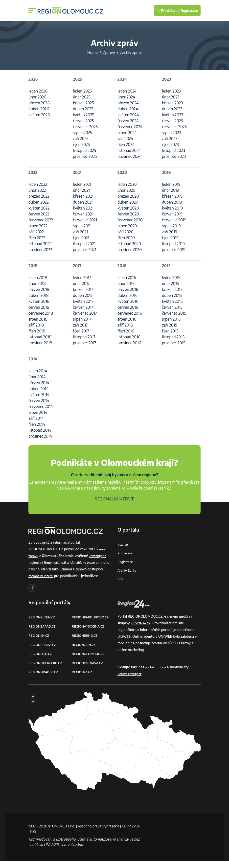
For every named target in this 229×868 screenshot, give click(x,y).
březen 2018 (39, 289)
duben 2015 (172, 295)
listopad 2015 (173, 337)
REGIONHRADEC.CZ (44, 679)
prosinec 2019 (174, 250)
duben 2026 (39, 109)
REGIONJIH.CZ (39, 642)
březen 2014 (39, 383)
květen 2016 (128, 301)
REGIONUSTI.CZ (41, 660)
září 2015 (169, 325)
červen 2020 (128, 214)
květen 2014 (39, 395)
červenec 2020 (130, 220)
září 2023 (170, 139)
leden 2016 (127, 278)
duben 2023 (172, 109)
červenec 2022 (41, 220)
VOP (32, 838)
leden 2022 (38, 184)
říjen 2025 (81, 144)
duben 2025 (83, 109)
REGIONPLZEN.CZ (43, 624)
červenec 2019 (174, 220)
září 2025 (81, 139)
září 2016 (125, 325)
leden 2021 (82, 184)
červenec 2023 (174, 127)
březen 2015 (172, 289)
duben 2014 (38, 389)
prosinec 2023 (174, 156)
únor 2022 (37, 190)
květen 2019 (172, 208)
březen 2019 (172, 196)
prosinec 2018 (40, 343)
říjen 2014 (37, 424)
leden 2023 (171, 91)
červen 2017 (83, 307)
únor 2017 (81, 283)
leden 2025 (82, 91)
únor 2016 (126, 283)
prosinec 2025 (85, 156)
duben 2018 (39, 295)
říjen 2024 (126, 144)
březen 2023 (172, 103)
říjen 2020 (126, 238)
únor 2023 (171, 97)
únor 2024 (126, 97)
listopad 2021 (84, 244)
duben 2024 (128, 109)
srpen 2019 (171, 226)
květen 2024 (128, 115)
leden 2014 (38, 371)
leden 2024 (127, 91)
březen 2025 (83, 103)
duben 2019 (172, 202)
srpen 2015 (171, 319)
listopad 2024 (129, 150)
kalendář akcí (65, 562)
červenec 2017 (85, 313)
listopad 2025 (84, 150)
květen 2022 (39, 208)
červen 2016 (128, 307)
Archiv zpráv (127, 570)
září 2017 (80, 325)
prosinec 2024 (129, 156)
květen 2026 (39, 115)
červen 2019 (172, 214)
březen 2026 (39, 103)
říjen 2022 (37, 238)
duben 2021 (83, 202)
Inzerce (123, 544)
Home (92, 52)
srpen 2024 (127, 133)
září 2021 (80, 232)
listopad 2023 (173, 150)
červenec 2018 (41, 313)
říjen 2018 (37, 331)
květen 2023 (172, 115)
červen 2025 (83, 121)
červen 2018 (39, 307)
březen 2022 (39, 196)
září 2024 (125, 139)
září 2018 (36, 325)
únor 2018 (37, 283)
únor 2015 (170, 283)
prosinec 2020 (130, 250)
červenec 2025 (85, 127)
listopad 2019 (173, 244)
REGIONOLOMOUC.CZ (89, 660)
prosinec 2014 (40, 436)
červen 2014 (39, 400)
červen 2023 (172, 121)
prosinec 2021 (85, 250)
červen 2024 (128, 121)
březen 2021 (83, 196)
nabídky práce (88, 562)
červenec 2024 (130, 127)
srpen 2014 (38, 412)
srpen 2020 (127, 226)
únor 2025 (82, 97)
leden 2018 (38, 278)
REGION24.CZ (83, 679)
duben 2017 (83, 295)
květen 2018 (39, 301)
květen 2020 (128, 208)
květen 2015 (172, 301)
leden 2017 (82, 278)
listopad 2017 (84, 337)
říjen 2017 (81, 331)
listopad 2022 (40, 244)
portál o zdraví (156, 674)
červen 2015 (172, 307)
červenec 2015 (174, 313)
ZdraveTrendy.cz (130, 680)
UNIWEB (125, 643)
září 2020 (125, 232)
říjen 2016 (126, 331)
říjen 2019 (170, 238)
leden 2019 (171, 184)
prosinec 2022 (40, 250)
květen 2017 (83, 301)
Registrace (189, 11)
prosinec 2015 (174, 343)
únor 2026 (37, 97)
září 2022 (36, 232)
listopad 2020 (129, 244)
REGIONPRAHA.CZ (43, 651)
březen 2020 (128, 196)
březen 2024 (128, 103)
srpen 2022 (38, 226)
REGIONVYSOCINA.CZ (89, 633)
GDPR (127, 833)
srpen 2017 (82, 319)
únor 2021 (81, 190)
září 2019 (170, 232)
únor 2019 (171, 190)
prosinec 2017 (85, 343)
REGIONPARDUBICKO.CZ (92, 624)
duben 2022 (39, 202)
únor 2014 (37, 377)
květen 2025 (84, 115)
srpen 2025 (82, 133)
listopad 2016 (129, 337)
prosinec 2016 (129, 343)
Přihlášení (125, 553)
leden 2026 (38, 91)
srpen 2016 (127, 319)
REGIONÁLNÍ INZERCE (114, 499)
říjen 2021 (81, 238)
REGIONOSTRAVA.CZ (88, 669)
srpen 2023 (172, 133)
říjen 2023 (170, 144)
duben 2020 (128, 202)
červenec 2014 (41, 406)
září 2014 (36, 418)
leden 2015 (171, 278)
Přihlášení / (168, 11)
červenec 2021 (85, 220)
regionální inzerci (59, 576)
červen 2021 (83, 214)
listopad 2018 (40, 337)
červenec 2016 (130, 313)
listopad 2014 (40, 430)
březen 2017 (83, 289)
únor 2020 (126, 190)
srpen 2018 (38, 319)
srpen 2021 (82, 226)
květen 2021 (83, 208)
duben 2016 (127, 295)
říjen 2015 (170, 331)
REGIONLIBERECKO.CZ (46, 669)
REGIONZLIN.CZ (84, 651)
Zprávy (109, 52)
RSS (120, 579)
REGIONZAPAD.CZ (43, 633)
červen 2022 (39, 214)
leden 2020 (127, 184)
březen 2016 (128, 289)
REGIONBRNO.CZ (86, 642)
